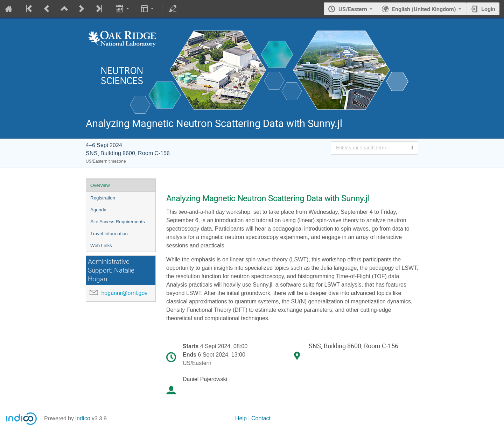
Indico (83, 418)
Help (241, 418)
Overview (100, 185)
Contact (261, 418)
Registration (103, 198)
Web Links (101, 245)
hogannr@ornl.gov (124, 293)
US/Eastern (353, 9)
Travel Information (109, 234)
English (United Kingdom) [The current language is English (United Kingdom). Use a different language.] (424, 9)
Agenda (98, 210)
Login (488, 9)
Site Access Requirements (118, 222)
